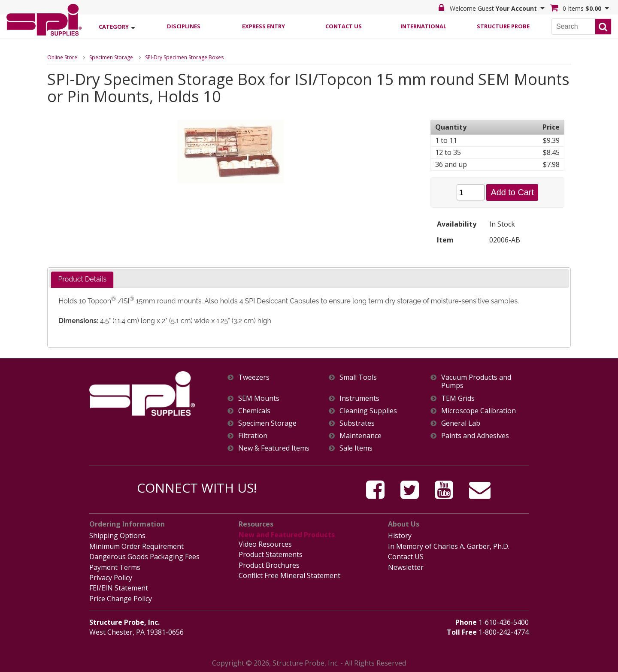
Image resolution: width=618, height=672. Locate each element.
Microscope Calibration (479, 411)
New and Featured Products (286, 535)
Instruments (359, 398)
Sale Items (356, 448)
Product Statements (271, 554)
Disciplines (184, 26)
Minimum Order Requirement (136, 546)
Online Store (62, 57)
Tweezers (254, 377)
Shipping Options (117, 536)
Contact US (406, 557)
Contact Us (344, 26)
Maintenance (360, 436)
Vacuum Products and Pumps (476, 381)
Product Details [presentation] (82, 279)
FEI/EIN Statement (119, 587)
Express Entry (264, 26)
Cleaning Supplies (368, 411)
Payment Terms (115, 567)
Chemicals (254, 411)
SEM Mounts (259, 398)
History (400, 536)
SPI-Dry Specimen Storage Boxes (184, 57)
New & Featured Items (274, 448)
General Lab (461, 423)
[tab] (82, 280)
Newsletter (406, 567)
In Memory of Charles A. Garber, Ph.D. (449, 546)
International (423, 26)
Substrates (357, 423)
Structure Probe (503, 26)
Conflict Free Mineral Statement (289, 575)
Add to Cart (512, 192)
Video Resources (265, 544)
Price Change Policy (121, 598)
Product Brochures (269, 565)
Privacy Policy (111, 577)
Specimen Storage (111, 57)
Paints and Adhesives (475, 436)
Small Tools (358, 377)
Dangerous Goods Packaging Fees (144, 557)
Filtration (253, 436)
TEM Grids (458, 398)
